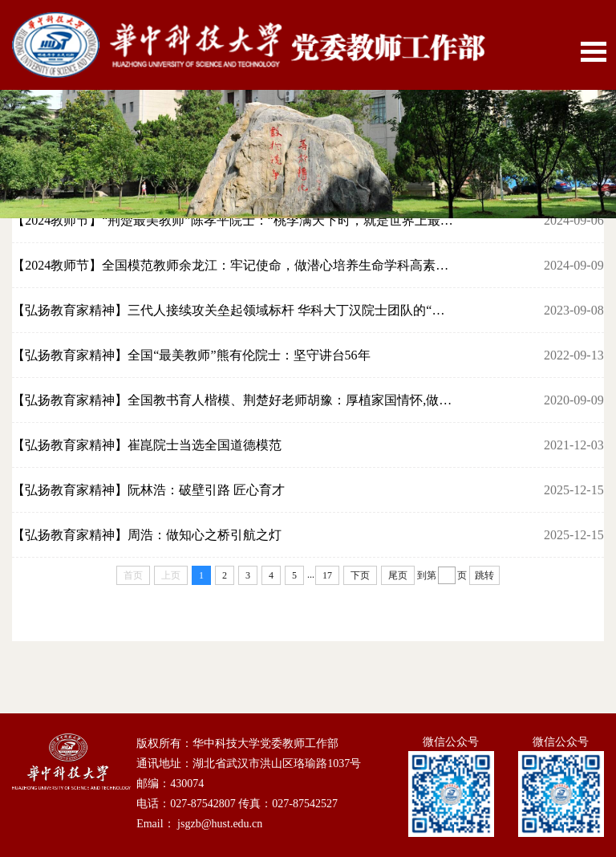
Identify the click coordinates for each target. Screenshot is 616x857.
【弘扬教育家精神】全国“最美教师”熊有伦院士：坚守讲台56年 (191, 355)
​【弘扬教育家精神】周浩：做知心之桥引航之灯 (147, 535)
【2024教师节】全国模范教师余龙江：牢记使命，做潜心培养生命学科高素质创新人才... (234, 265)
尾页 (398, 575)
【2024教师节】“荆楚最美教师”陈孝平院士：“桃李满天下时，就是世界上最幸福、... (234, 220)
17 (327, 575)
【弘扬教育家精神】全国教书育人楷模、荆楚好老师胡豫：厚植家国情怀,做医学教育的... (234, 400)
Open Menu (594, 52)
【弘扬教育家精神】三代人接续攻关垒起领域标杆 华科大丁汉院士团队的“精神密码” (234, 310)
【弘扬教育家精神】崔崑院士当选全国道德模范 (147, 445)
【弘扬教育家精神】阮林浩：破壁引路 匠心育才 (148, 490)
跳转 (484, 575)
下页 (360, 575)
